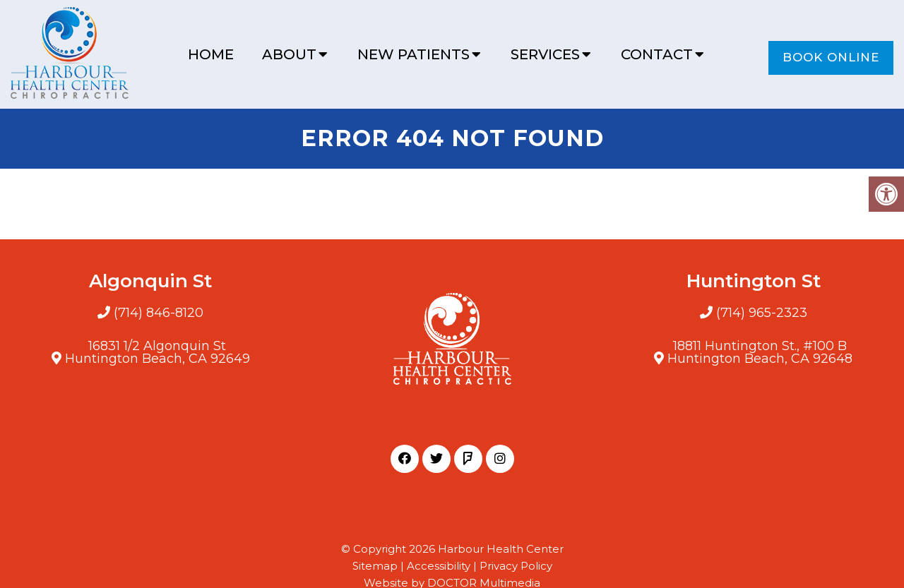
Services (545, 54)
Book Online (831, 57)
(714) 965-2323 (762, 313)
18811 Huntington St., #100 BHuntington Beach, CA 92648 (760, 352)
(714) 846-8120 (159, 313)
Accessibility (439, 566)
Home (211, 54)
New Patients (414, 54)
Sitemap (375, 566)
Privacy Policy (516, 566)
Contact (657, 54)
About (289, 54)
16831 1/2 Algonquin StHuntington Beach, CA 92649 (157, 352)
